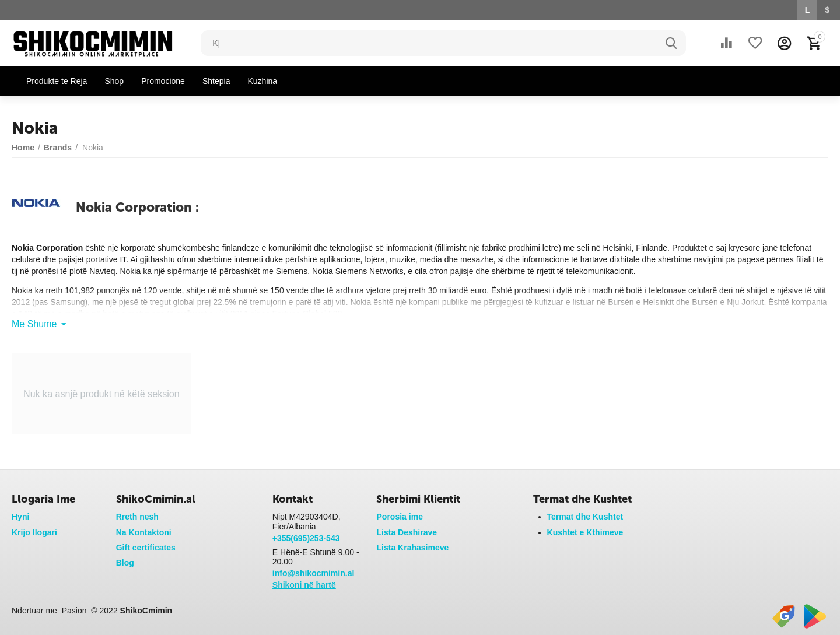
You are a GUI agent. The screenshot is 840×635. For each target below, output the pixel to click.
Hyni (20, 517)
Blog (125, 563)
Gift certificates (146, 548)
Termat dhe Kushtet (585, 517)
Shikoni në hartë (304, 585)
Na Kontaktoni (144, 532)
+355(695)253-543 (306, 538)
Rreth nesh (137, 517)
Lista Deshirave (407, 532)
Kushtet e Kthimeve (585, 532)
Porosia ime (399, 517)
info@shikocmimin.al (314, 573)
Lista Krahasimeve (412, 548)
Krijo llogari (34, 532)
